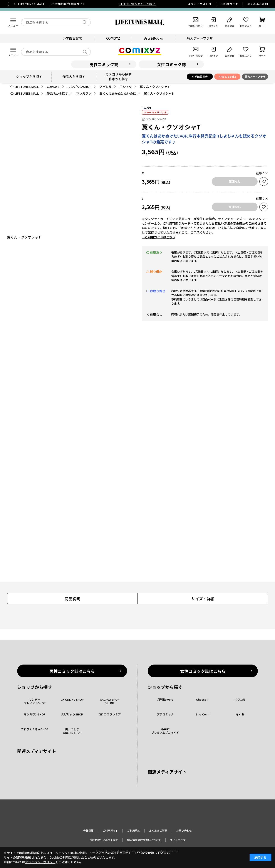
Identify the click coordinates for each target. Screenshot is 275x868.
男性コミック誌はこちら (72, 671)
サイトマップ (178, 840)
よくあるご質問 (258, 4)
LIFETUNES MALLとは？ (137, 4)
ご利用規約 (134, 830)
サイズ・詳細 (203, 599)
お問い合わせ (184, 830)
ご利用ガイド (229, 4)
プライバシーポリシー (40, 862)
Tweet (147, 108)
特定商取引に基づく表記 (104, 840)
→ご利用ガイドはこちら (159, 237)
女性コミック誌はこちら (203, 671)
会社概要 (88, 830)
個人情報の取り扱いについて (144, 840)
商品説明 (72, 599)
